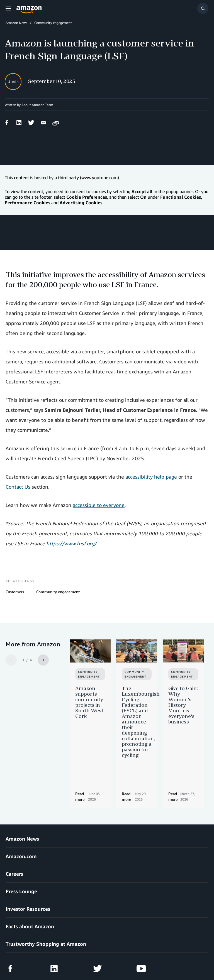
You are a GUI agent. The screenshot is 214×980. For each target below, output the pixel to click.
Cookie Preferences (138, 960)
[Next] (43, 660)
